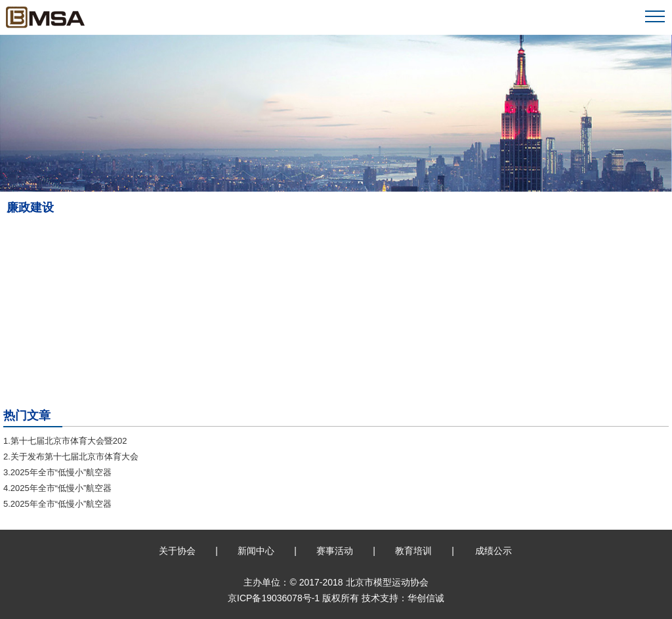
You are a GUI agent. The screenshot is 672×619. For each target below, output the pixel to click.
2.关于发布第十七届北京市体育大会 (71, 457)
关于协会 (177, 551)
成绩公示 (493, 551)
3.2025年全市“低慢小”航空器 (57, 472)
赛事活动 (335, 551)
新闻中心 (256, 551)
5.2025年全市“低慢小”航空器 (57, 504)
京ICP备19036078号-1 (274, 598)
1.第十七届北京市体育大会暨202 (65, 441)
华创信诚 (426, 598)
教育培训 (413, 551)
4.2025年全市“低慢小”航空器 (57, 488)
